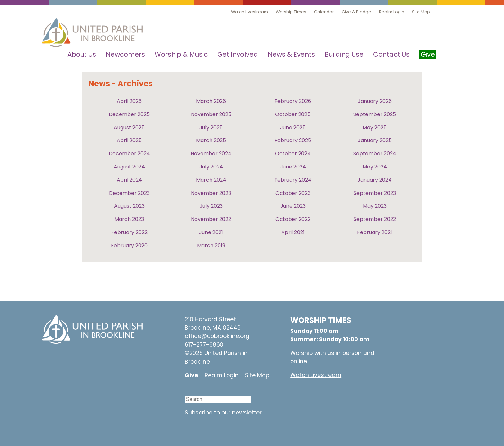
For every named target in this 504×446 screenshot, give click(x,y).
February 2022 (129, 232)
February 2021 (375, 232)
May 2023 (375, 206)
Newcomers (125, 54)
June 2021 (211, 232)
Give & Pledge (356, 12)
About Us (82, 54)
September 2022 (375, 219)
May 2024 (375, 167)
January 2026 (375, 101)
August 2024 (129, 167)
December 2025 (129, 114)
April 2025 (129, 140)
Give (192, 375)
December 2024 (129, 154)
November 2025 (211, 114)
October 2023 (293, 193)
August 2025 (129, 127)
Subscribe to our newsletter (223, 413)
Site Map (421, 12)
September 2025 (375, 114)
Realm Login (392, 12)
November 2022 (211, 219)
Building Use (344, 54)
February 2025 (293, 140)
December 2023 (129, 193)
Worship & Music (181, 54)
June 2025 (293, 127)
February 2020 (129, 246)
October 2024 (293, 154)
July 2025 (211, 127)
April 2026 (129, 101)
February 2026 (293, 101)
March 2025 (211, 140)
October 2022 (293, 219)
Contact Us (391, 54)
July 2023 (211, 206)
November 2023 (211, 193)
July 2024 (211, 167)
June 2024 (293, 167)
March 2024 (211, 180)
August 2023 (129, 206)
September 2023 (375, 193)
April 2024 (129, 180)
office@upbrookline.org (217, 336)
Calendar (324, 12)
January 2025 (375, 140)
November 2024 (211, 154)
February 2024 (293, 180)
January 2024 (375, 180)
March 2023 (129, 219)
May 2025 (375, 127)
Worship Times (291, 12)
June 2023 (293, 206)
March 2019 (211, 246)
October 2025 (293, 114)
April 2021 (293, 232)
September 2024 (375, 154)
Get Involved (238, 54)
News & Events (291, 54)
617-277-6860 (204, 345)
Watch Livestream (250, 12)
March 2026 (211, 101)
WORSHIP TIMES (321, 320)
